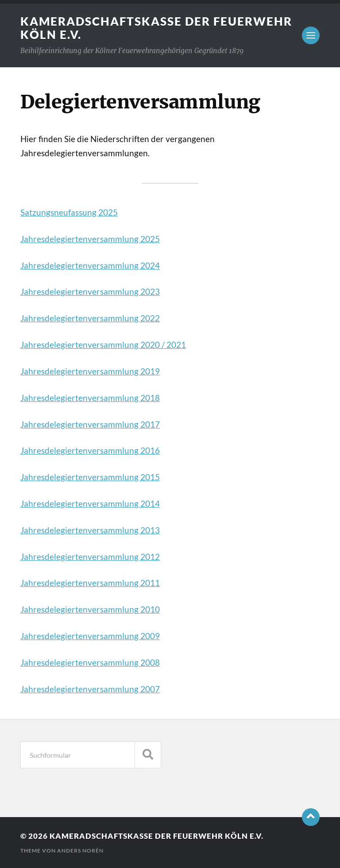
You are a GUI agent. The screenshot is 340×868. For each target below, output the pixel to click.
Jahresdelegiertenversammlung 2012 (90, 557)
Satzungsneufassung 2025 (69, 212)
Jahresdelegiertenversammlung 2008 (90, 663)
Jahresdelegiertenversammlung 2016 (90, 451)
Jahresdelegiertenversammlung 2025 (90, 239)
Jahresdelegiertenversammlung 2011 (90, 583)
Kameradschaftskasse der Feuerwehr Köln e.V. (156, 836)
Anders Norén (80, 851)
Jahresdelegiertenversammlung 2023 (90, 292)
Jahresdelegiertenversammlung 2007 (90, 689)
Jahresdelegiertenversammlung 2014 (90, 504)
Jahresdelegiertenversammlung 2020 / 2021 (103, 345)
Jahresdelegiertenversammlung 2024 (90, 266)
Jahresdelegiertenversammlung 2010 (90, 610)
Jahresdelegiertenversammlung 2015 (90, 477)
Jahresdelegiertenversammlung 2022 (90, 318)
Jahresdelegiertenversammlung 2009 (90, 636)
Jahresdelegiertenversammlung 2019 (90, 371)
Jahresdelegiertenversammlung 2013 (90, 530)
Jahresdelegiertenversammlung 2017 (90, 424)
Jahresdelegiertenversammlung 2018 (90, 398)
